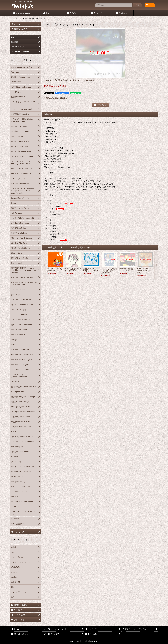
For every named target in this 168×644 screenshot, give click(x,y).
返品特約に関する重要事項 (56, 98)
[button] (146, 13)
